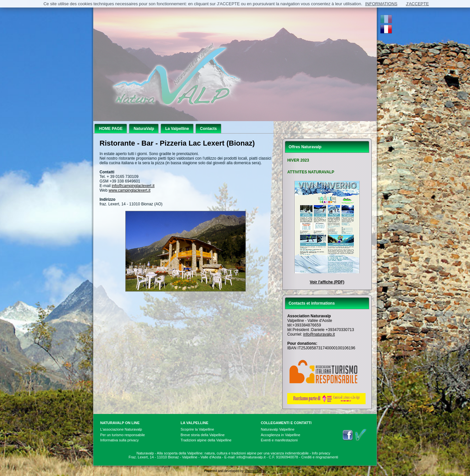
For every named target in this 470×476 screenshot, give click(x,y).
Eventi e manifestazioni (279, 440)
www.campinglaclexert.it (130, 190)
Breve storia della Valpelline (203, 435)
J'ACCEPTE (417, 4)
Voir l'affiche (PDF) (327, 282)
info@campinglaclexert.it (133, 186)
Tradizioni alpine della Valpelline (206, 440)
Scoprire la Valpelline (197, 429)
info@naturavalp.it (319, 334)
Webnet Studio (255, 471)
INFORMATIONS (381, 4)
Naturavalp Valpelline (278, 429)
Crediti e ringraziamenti (320, 457)
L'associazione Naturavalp (121, 429)
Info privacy (321, 453)
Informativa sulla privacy (119, 440)
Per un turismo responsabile (123, 435)
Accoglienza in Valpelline (281, 435)
